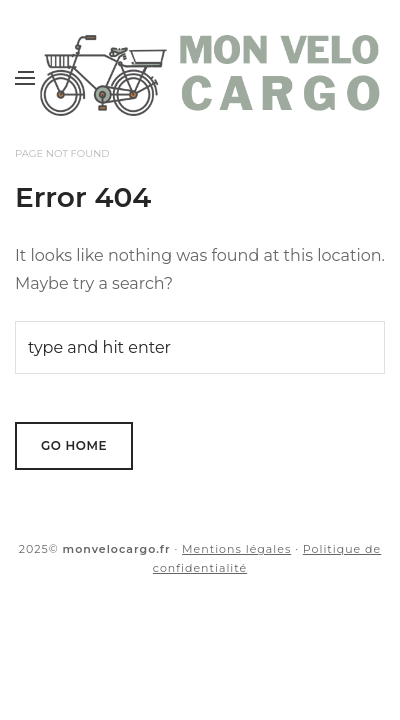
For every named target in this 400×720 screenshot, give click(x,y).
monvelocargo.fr (117, 549)
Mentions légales (236, 549)
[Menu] (25, 77)
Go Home (74, 445)
